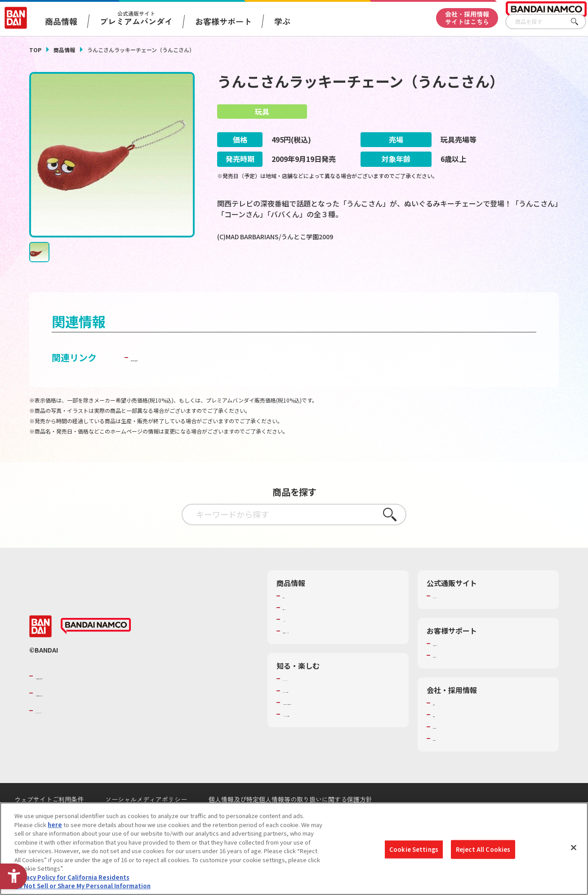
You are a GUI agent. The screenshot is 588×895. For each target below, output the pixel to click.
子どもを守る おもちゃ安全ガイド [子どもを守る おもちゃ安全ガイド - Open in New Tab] (199, 380)
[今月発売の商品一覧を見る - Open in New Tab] (477, 274)
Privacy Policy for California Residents (72, 877)
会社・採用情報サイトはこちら (467, 18)
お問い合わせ (450, 761)
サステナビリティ (456, 749)
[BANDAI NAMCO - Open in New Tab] (96, 649)
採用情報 (445, 738)
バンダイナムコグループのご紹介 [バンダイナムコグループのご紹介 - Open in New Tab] (89, 698)
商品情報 (64, 50)
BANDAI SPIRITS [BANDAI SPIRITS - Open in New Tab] (63, 733)
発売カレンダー (303, 630)
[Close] (574, 848)
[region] (294, 849)
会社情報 (445, 726)
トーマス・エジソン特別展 (318, 713)
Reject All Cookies (483, 849)
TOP (35, 50)
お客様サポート (223, 21)
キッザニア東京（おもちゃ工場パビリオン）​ (335, 729)
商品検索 (294, 618)
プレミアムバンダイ (459, 618)
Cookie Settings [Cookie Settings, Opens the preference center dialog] (414, 849)
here (55, 825)
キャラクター (300, 642)
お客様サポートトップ (462, 666)
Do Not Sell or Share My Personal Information (82, 886)
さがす (579, 22)
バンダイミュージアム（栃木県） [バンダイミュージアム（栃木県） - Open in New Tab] (327, 745)
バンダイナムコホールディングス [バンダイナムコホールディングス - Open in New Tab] (89, 716)
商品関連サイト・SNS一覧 (318, 654)
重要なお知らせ (453, 678)
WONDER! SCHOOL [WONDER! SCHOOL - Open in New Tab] (308, 702)
